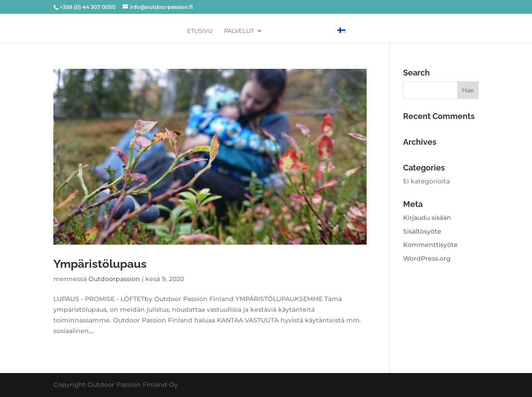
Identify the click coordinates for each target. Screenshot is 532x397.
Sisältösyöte (422, 231)
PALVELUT (239, 31)
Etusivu (200, 31)
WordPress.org (427, 258)
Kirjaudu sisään (427, 218)
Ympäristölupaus (100, 264)
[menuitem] (341, 31)
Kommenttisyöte (430, 245)
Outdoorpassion (114, 279)
